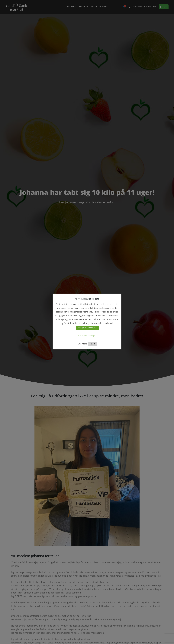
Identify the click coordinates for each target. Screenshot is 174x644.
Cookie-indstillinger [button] (87, 335)
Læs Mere (82, 344)
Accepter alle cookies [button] (87, 328)
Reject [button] (92, 344)
